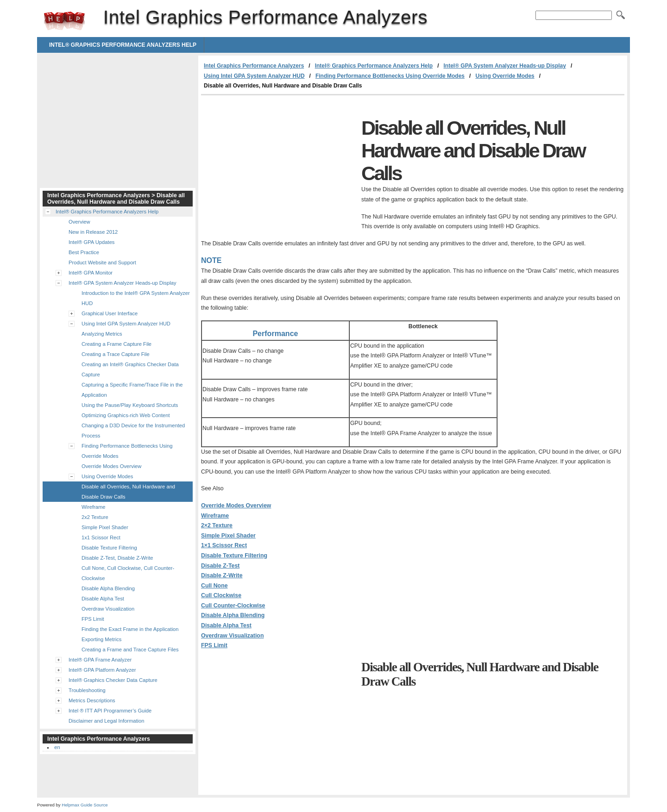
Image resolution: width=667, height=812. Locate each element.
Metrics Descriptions (92, 700)
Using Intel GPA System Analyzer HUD (254, 76)
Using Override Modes (505, 76)
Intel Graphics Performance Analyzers (64, 21)
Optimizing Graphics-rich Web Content (126, 415)
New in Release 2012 (93, 232)
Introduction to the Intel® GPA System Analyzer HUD (136, 298)
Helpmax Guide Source (85, 805)
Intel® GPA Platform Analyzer (102, 670)
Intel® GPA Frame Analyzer (100, 660)
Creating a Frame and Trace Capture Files (130, 650)
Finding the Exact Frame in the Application (130, 629)
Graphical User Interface (110, 313)
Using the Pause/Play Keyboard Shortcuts (130, 405)
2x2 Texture (95, 517)
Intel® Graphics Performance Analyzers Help (123, 45)
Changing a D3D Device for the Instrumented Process (133, 431)
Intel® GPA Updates (91, 242)
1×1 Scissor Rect (224, 545)
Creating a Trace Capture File (116, 354)
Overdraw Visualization (232, 636)
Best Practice (84, 252)
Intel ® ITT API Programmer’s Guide (110, 711)
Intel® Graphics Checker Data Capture (113, 680)
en (57, 747)
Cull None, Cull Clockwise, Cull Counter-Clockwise (128, 573)
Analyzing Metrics (102, 334)
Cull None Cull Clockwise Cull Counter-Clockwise (233, 596)
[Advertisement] (279, 165)
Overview (79, 222)
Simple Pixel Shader (228, 536)
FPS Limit (214, 645)
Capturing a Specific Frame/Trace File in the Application (132, 390)
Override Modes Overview (236, 506)
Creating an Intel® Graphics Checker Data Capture (130, 369)
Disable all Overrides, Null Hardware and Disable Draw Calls (128, 492)
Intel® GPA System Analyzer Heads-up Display (504, 66)
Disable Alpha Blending (233, 615)
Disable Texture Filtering (234, 556)
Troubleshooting (87, 690)
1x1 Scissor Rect (101, 537)
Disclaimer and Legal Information (107, 721)
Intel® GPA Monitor (91, 273)
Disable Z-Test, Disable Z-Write (117, 558)
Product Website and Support (102, 262)
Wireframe (215, 516)
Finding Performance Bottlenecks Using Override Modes (390, 76)
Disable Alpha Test (226, 625)
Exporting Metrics (101, 639)
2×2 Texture (217, 525)
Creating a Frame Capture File (116, 344)
